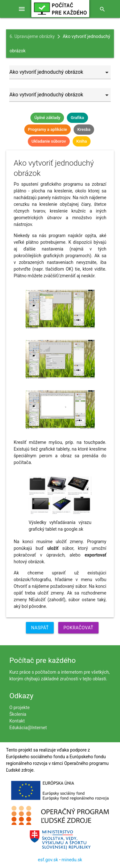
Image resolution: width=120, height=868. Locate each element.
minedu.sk (72, 860)
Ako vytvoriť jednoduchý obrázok (60, 44)
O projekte (19, 707)
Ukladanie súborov (49, 141)
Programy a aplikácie (48, 129)
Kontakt (17, 721)
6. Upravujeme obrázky (32, 36)
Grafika (77, 118)
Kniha (82, 141)
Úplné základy (47, 118)
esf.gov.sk (48, 860)
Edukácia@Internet (28, 728)
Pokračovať (78, 628)
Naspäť (40, 628)
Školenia (18, 714)
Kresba (84, 129)
